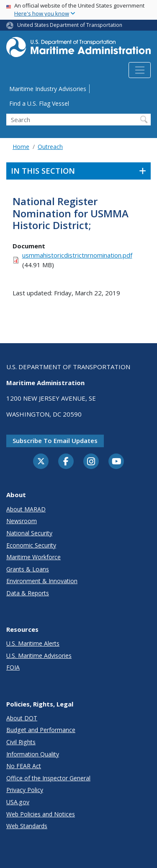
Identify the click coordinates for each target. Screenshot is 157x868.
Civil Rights (21, 742)
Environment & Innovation (42, 581)
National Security (29, 533)
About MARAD (26, 509)
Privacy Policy (25, 790)
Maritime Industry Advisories (48, 89)
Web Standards (27, 826)
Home (21, 147)
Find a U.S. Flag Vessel (39, 103)
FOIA (13, 667)
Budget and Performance (41, 730)
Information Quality (33, 754)
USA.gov (18, 802)
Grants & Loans (28, 569)
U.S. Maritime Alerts (33, 643)
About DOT (22, 718)
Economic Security (31, 545)
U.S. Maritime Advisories (39, 656)
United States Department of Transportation (70, 25)
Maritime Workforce (33, 557)
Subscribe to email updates (55, 441)
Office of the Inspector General (48, 778)
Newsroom (22, 521)
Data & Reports (28, 593)
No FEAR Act (24, 766)
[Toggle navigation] (140, 70)
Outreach (50, 147)
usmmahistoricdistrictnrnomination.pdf (77, 255)
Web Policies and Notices (41, 814)
